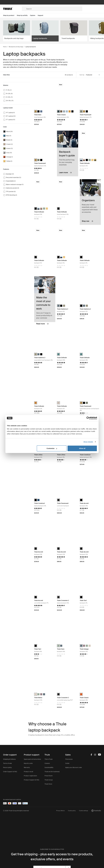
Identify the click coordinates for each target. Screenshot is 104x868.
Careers (47, 763)
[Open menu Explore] (34, 15)
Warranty (27, 767)
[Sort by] (93, 75)
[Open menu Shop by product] (10, 15)
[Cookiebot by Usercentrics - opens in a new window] (88, 418)
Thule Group (49, 780)
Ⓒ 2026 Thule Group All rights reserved (16, 811)
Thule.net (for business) (52, 772)
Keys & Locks (28, 763)
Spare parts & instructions (32, 759)
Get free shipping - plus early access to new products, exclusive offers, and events (52, 857)
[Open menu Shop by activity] (23, 15)
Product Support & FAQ (31, 780)
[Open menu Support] (42, 15)
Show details (88, 442)
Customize (52, 448)
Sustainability (49, 767)
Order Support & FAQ (10, 772)
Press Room (49, 776)
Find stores (69, 759)
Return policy (7, 767)
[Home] (12, 9)
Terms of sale (7, 763)
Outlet (67, 763)
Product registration (30, 776)
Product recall (28, 772)
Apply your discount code (73, 767)
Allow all (82, 448)
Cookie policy (72, 811)
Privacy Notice (60, 811)
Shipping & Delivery (9, 759)
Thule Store (48, 784)
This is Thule (49, 759)
